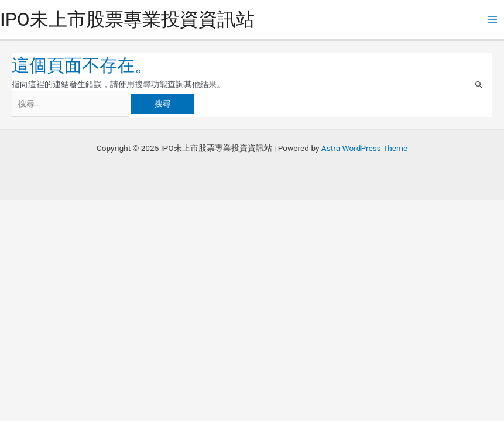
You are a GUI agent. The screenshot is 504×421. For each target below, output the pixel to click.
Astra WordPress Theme (364, 148)
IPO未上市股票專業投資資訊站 (127, 19)
